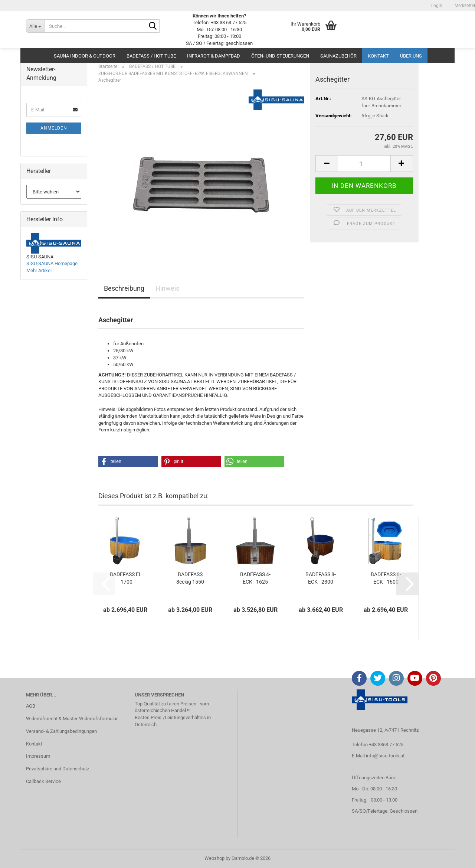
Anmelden (54, 128)
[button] (327, 164)
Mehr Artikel (39, 270)
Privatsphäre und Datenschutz (58, 769)
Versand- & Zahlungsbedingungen (61, 731)
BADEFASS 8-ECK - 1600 (386, 578)
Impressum (38, 756)
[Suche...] (35, 26)
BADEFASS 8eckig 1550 (190, 578)
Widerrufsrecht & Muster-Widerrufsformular (72, 719)
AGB (31, 706)
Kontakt (378, 56)
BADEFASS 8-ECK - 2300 (321, 578)
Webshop (214, 858)
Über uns (411, 56)
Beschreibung (124, 288)
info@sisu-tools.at (385, 756)
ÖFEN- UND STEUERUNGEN (280, 56)
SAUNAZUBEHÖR (338, 56)
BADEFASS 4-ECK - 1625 (255, 578)
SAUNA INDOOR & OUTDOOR (85, 56)
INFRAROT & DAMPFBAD (214, 56)
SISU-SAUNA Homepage (52, 263)
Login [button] (436, 6)
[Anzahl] (364, 164)
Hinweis (167, 288)
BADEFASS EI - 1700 (125, 578)
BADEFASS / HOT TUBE (151, 56)
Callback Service (43, 781)
